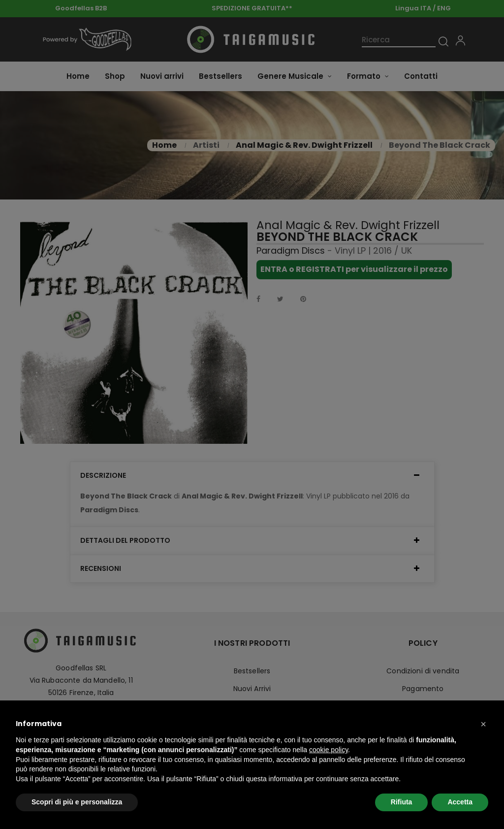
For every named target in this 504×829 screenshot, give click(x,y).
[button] (483, 724)
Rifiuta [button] (402, 802)
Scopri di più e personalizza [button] (77, 802)
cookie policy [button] (329, 750)
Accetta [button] (460, 802)
